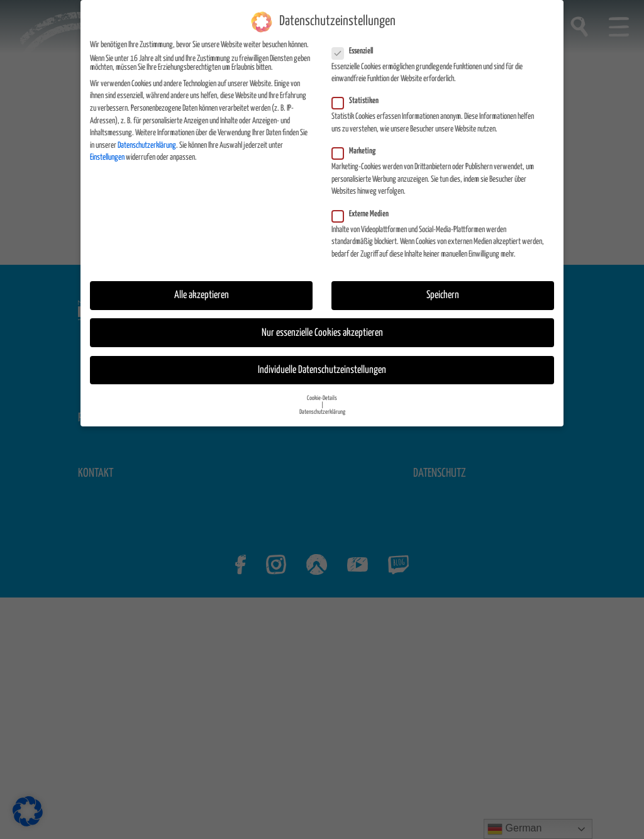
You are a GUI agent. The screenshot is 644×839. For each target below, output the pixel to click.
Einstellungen (107, 157)
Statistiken (359, 101)
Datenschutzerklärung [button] (322, 411)
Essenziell (356, 51)
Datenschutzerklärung (147, 145)
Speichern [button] (443, 295)
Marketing (358, 151)
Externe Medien (364, 214)
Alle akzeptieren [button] (202, 295)
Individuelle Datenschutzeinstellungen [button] (322, 369)
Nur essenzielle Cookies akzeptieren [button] (322, 332)
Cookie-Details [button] (322, 397)
